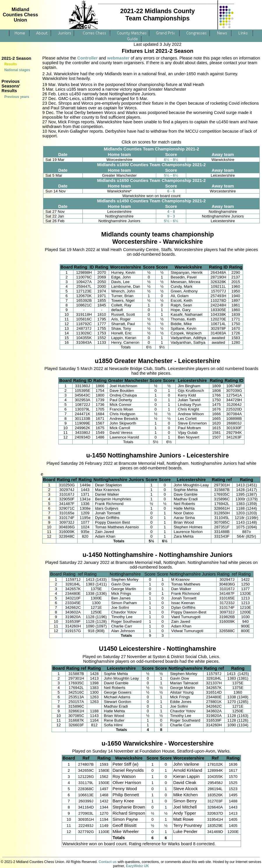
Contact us (108, 862)
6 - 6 (171, 191)
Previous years (17, 97)
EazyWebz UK (137, 866)
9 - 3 (171, 216)
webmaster (118, 58)
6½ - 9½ (171, 160)
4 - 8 (171, 212)
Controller (87, 58)
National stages (17, 70)
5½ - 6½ (171, 175)
